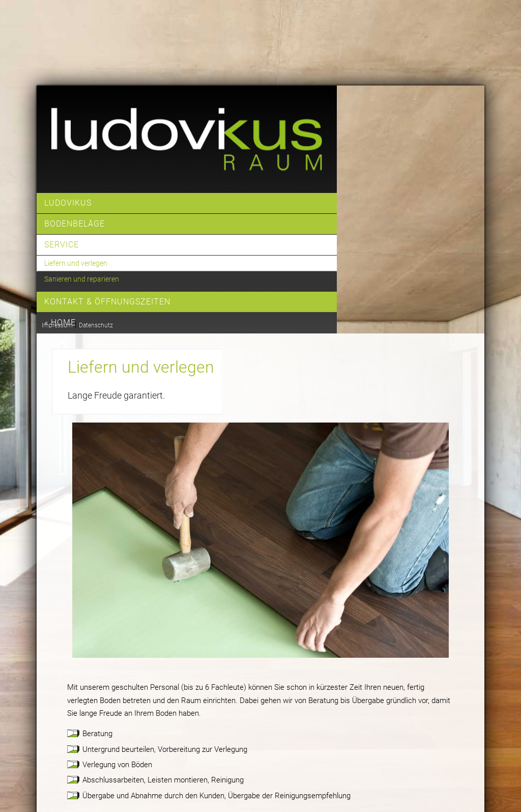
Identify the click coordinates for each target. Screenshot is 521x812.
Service (62, 245)
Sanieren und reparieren (82, 279)
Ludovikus (68, 203)
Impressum (57, 325)
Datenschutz (96, 325)
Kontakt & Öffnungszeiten (107, 302)
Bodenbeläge (75, 224)
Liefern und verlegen (76, 263)
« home (60, 323)
